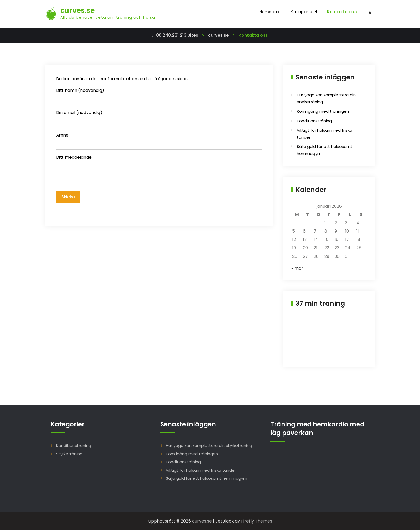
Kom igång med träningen (323, 111)
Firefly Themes (257, 521)
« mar (297, 268)
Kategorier (302, 12)
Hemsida (269, 12)
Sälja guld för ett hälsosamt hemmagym (207, 478)
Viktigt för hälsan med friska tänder (201, 470)
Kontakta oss (342, 12)
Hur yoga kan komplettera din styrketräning (209, 446)
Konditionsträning (314, 121)
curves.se (77, 10)
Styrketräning (69, 454)
